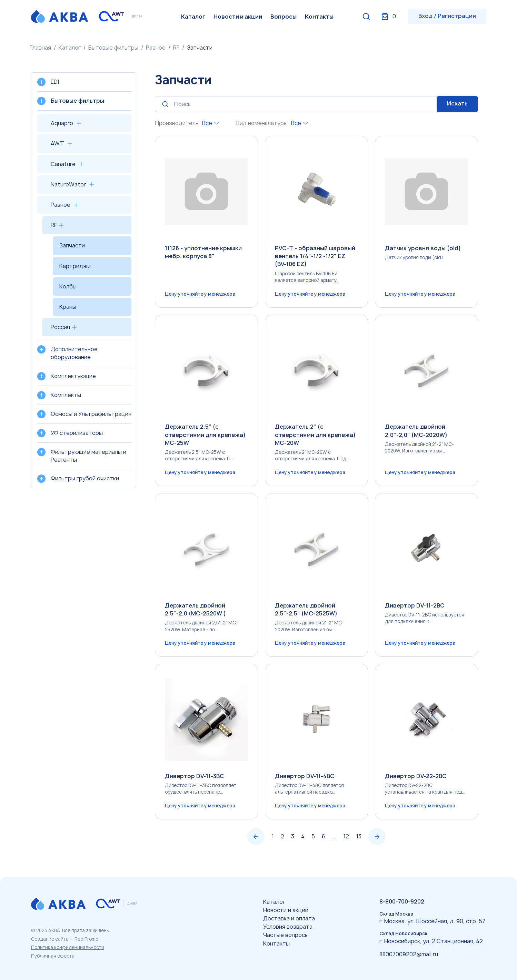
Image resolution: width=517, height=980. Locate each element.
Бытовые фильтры (113, 48)
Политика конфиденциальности (68, 947)
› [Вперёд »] (377, 840)
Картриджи (75, 266)
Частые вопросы (286, 935)
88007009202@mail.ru (409, 954)
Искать (457, 103)
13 (359, 840)
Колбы (68, 286)
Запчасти (72, 245)
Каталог (193, 17)
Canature (63, 164)
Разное (156, 48)
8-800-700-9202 (402, 901)
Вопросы (284, 17)
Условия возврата (288, 927)
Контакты (319, 17)
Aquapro (62, 123)
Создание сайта (50, 939)
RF (176, 48)
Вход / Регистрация (447, 16)
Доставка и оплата (289, 918)
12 (346, 840)
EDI (55, 82)
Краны (68, 307)
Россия (60, 327)
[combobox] (211, 123)
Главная (40, 48)
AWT (57, 143)
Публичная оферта (53, 956)
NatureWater (68, 184)
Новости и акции (238, 17)
